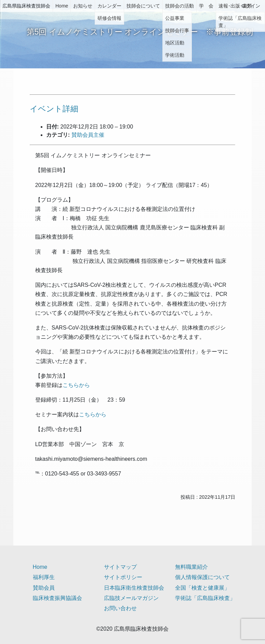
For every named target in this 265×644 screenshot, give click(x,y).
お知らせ (83, 6)
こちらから (76, 385)
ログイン (251, 6)
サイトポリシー (123, 577)
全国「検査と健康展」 (202, 588)
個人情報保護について (202, 577)
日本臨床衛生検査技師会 (134, 588)
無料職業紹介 (191, 567)
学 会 (206, 6)
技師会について (143, 6)
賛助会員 (44, 588)
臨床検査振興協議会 (57, 598)
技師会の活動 (180, 6)
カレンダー (109, 6)
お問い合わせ (120, 608)
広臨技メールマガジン (131, 598)
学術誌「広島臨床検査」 (205, 598)
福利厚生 (44, 577)
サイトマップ (120, 567)
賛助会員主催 (88, 135)
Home (62, 6)
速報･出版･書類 (235, 6)
